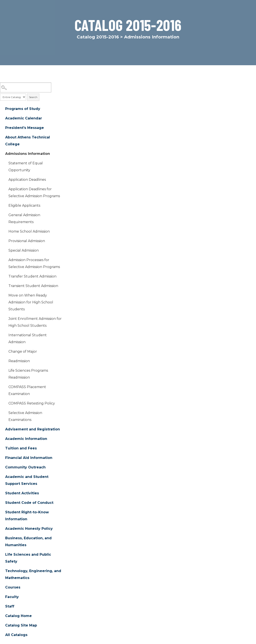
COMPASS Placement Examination (27, 390)
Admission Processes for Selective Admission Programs (34, 263)
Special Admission (24, 250)
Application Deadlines (27, 180)
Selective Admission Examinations (25, 416)
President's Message (25, 128)
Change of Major (23, 351)
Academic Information (26, 439)
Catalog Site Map (21, 625)
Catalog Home (18, 616)
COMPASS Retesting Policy (32, 403)
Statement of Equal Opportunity (26, 167)
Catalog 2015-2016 (98, 37)
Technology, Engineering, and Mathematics (33, 574)
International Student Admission (28, 339)
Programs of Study (23, 109)
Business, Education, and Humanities (28, 542)
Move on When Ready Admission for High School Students (31, 302)
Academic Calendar (24, 118)
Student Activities (22, 493)
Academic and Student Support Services (27, 480)
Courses (13, 587)
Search (33, 97)
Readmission (19, 361)
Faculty (12, 597)
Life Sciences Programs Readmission (28, 374)
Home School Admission (29, 231)
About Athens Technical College (28, 141)
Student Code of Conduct (29, 503)
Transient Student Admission (33, 286)
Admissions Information (28, 154)
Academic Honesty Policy (29, 529)
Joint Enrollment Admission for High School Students (35, 322)
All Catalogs (16, 635)
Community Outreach (25, 467)
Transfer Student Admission (32, 276)
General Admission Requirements (24, 218)
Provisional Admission (27, 241)
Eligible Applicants (24, 205)
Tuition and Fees (21, 448)
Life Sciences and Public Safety (28, 558)
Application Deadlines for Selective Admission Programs (34, 193)
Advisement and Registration (33, 429)
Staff (10, 606)
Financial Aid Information (29, 458)
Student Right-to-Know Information (27, 516)
